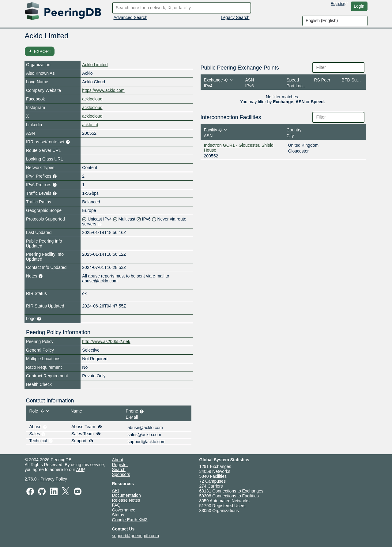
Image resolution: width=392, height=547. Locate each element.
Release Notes (126, 500)
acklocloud (92, 99)
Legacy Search (235, 17)
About (118, 460)
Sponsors (121, 474)
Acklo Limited (95, 65)
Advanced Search (131, 17)
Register (338, 4)
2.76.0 (31, 479)
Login (359, 6)
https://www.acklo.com (103, 90)
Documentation (126, 495)
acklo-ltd (90, 125)
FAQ (116, 505)
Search (119, 470)
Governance (124, 510)
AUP (80, 470)
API (116, 490)
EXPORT (40, 51)
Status (118, 515)
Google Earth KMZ (130, 520)
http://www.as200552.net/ (106, 341)
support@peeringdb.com (136, 536)
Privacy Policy (54, 479)
